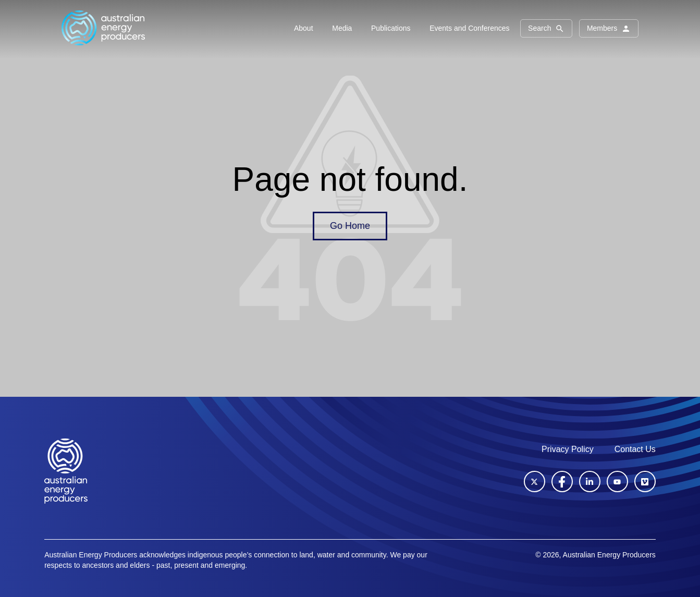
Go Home (350, 226)
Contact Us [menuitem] (635, 449)
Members (609, 29)
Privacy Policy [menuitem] (568, 449)
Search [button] (546, 29)
